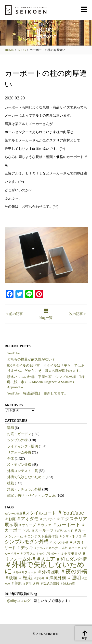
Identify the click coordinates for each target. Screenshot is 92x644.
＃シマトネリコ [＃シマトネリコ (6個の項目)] (70, 536)
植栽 (11, 483)
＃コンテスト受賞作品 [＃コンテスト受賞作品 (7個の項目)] (41, 536)
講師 (11, 428)
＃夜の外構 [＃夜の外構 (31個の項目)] (74, 572)
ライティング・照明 (23, 446)
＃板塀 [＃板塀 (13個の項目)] (11, 578)
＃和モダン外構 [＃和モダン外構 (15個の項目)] (71, 559)
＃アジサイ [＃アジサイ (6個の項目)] (47, 519)
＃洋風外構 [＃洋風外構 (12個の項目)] (56, 578)
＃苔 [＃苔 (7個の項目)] (36, 584)
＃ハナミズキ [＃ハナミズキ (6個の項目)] (58, 548)
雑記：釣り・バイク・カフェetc (31, 495)
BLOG (22, 50)
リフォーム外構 (19, 452)
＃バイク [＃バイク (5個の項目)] (74, 548)
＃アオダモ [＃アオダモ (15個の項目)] (27, 519)
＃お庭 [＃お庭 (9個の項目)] (10, 519)
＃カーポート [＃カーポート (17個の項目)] (66, 525)
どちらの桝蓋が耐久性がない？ (31, 359)
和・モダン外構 (19, 465)
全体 (11, 459)
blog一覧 (46, 314)
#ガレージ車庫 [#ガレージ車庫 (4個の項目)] (13, 514)
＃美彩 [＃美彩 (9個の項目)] (16, 583)
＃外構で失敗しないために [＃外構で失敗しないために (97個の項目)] (45, 568)
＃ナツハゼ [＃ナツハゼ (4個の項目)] (41, 548)
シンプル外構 (17, 440)
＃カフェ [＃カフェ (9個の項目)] (44, 525)
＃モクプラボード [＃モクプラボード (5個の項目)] (48, 554)
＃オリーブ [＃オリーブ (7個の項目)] (27, 525)
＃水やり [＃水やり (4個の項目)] (39, 578)
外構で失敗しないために (26, 477)
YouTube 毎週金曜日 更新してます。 (37, 393)
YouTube (13, 353)
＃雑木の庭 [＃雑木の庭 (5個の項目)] (67, 584)
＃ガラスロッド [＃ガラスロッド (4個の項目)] (64, 531)
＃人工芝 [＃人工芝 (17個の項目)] (46, 559)
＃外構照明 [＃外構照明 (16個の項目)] (48, 572)
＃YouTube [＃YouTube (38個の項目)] (70, 513)
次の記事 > (77, 314)
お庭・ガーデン (19, 434)
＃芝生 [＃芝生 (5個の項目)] (27, 584)
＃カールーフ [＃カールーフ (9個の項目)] (42, 530)
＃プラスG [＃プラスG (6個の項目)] (28, 554)
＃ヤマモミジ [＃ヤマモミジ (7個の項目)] (71, 554)
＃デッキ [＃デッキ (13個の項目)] (25, 548)
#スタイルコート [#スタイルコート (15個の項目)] (40, 513)
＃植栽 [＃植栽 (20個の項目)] (25, 578)
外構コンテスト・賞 (23, 471)
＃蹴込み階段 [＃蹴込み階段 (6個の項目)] (50, 584)
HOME (9, 50)
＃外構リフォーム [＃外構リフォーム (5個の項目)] (25, 572)
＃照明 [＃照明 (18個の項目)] (74, 578)
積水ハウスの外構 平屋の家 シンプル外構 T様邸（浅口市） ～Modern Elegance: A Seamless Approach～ (46, 382)
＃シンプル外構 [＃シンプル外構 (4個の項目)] (59, 542)
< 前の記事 (15, 314)
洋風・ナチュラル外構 (24, 489)
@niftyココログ (19, 601)
